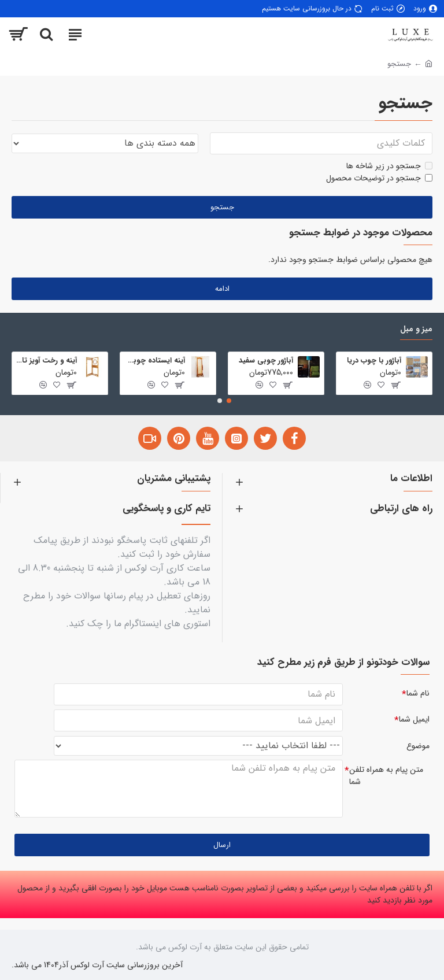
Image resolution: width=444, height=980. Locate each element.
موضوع (418, 745)
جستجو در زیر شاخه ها (389, 166)
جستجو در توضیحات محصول (379, 178)
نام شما (418, 692)
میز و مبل (416, 329)
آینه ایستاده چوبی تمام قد (155, 360)
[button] (229, 400)
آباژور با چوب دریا (374, 360)
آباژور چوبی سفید (266, 360)
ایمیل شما (414, 719)
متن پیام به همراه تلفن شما (386, 776)
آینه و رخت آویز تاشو (47, 360)
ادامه (222, 289)
